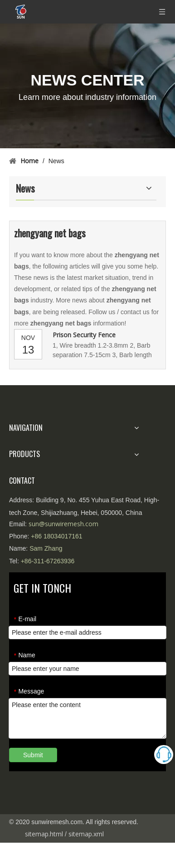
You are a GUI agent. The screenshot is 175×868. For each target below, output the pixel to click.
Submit (33, 755)
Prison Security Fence (84, 335)
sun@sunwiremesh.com (63, 524)
